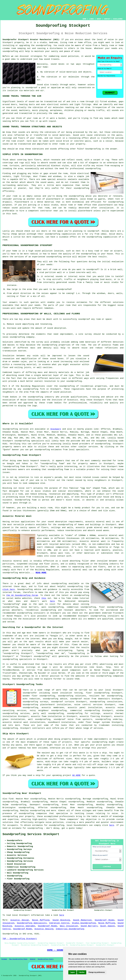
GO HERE (76, 775)
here (52, 601)
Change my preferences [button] (97, 972)
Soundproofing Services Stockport (31, 834)
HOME (85, 19)
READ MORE (41, 573)
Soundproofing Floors (46, 959)
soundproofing (43, 45)
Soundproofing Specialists (32, 923)
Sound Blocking (61, 920)
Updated (33, 959)
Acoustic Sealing (44, 929)
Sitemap (4, 959)
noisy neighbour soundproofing (48, 711)
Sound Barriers (89, 926)
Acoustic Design (20, 920)
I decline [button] (82, 972)
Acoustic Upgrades (25, 926)
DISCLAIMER (118, 19)
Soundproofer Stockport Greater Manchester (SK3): (31, 40)
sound (54, 64)
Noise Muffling (41, 920)
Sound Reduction (82, 920)
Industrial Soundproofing (70, 929)
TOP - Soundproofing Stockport (20, 939)
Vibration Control (59, 923)
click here (9, 589)
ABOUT (99, 19)
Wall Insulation (69, 926)
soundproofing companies (33, 813)
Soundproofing (10, 429)
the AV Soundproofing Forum (22, 595)
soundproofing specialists (29, 441)
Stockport (56, 429)
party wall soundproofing (48, 713)
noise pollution (55, 822)
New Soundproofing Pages (18, 959)
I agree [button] (72, 972)
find (11, 799)
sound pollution (70, 56)
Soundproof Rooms (105, 920)
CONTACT (107, 19)
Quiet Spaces (108, 926)
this (44, 598)
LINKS (91, 19)
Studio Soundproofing (84, 923)
